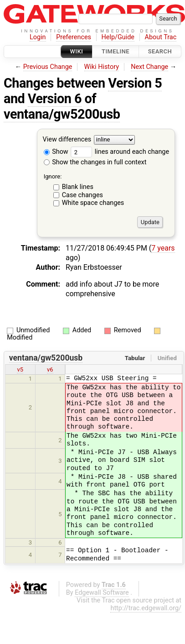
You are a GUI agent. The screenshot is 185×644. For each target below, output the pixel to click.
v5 (20, 369)
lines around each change (120, 152)
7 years (163, 248)
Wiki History (102, 67)
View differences (67, 140)
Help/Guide (118, 37)
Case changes (82, 195)
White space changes (93, 203)
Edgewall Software (102, 593)
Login (38, 37)
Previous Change (48, 67)
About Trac (161, 37)
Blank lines (78, 187)
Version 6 (55, 99)
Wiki (77, 51)
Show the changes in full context (95, 162)
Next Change (149, 67)
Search (160, 51)
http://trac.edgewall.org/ (146, 608)
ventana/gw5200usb (62, 114)
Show (56, 152)
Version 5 (135, 83)
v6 (50, 369)
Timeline (116, 51)
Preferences (74, 37)
